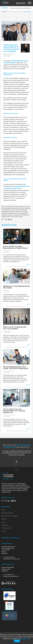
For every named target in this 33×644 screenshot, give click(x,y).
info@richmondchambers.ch (10, 576)
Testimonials (5, 525)
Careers (4, 522)
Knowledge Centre (17, 12)
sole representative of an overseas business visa (16, 187)
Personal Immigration (7, 513)
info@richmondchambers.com (11, 559)
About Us (4, 519)
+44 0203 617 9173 (8, 557)
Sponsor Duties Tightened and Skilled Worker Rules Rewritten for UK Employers (21, 8)
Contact (4, 531)
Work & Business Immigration (10, 516)
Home (9, 12)
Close (17, 641)
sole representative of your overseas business (16, 62)
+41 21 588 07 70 (7, 575)
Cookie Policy (26, 639)
